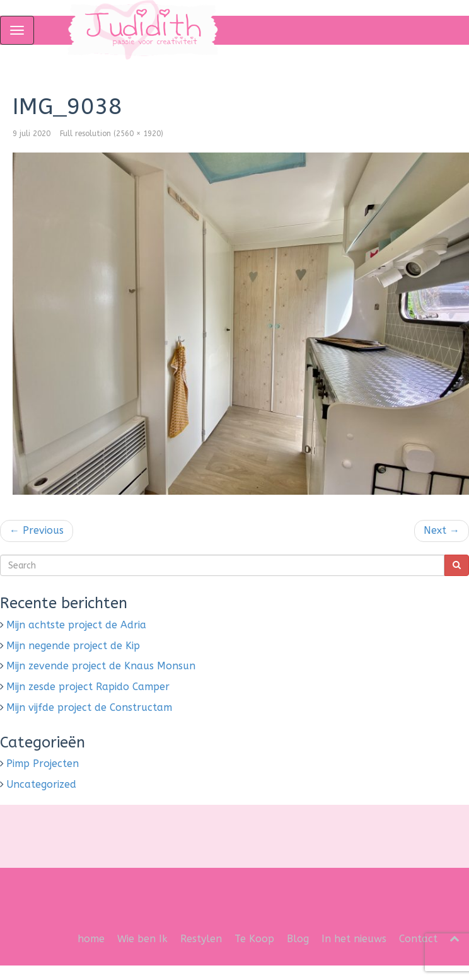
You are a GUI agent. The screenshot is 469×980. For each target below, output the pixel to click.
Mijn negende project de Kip (73, 646)
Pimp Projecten (43, 764)
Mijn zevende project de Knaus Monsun (101, 666)
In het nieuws (354, 939)
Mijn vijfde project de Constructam (89, 707)
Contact (418, 939)
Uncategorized (41, 784)
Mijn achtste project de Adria (76, 625)
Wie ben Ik (142, 939)
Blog (298, 939)
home (91, 939)
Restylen (201, 939)
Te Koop (254, 939)
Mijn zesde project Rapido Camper (88, 687)
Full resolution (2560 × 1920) (112, 134)
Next (442, 530)
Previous (37, 530)
